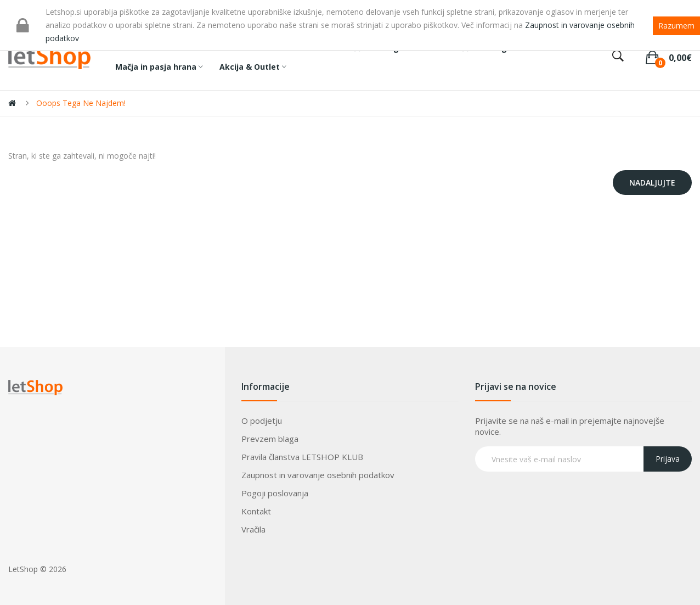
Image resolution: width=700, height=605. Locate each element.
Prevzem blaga (270, 439)
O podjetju (262, 421)
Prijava (668, 459)
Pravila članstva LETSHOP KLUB (302, 457)
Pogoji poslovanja (275, 493)
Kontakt (256, 511)
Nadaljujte (652, 183)
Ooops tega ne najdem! (81, 103)
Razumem (676, 26)
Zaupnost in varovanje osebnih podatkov (318, 475)
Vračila (253, 529)
